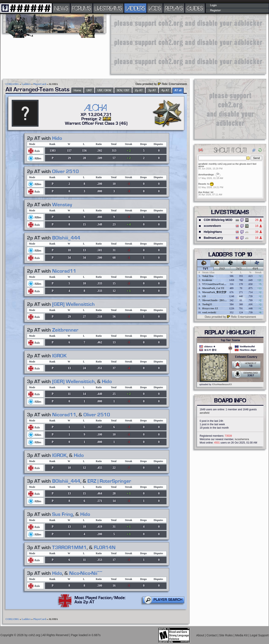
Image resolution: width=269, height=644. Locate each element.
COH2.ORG (12, 84)
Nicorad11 (64, 271)
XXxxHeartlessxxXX (222, 384)
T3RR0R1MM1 (69, 548)
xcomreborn (212, 226)
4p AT (165, 90)
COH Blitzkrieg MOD (218, 220)
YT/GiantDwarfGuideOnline (218, 284)
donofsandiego (206, 175)
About (200, 635)
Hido (57, 138)
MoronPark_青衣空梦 (214, 292)
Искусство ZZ (210, 308)
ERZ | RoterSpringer (109, 481)
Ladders (26, 84)
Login (213, 5)
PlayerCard (40, 84)
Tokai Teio (208, 276)
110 (204, 296)
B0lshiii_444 (66, 238)
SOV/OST (123, 90)
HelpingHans (213, 232)
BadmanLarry (213, 238)
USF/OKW (104, 90)
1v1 (205, 269)
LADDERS (135, 8)
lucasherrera (242, 439)
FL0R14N (105, 548)
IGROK (59, 356)
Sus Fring (63, 514)
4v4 (255, 269)
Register (215, 10)
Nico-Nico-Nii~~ (86, 573)
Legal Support (259, 635)
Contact (212, 635)
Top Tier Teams (230, 340)
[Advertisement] (155, 44)
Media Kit (242, 635)
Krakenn (207, 280)
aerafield (203, 164)
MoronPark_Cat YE (213, 288)
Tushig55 (207, 304)
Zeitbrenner (65, 330)
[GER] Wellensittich (73, 304)
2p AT (139, 90)
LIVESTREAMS (108, 8)
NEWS (61, 8)
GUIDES (195, 8)
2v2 (222, 269)
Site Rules (226, 635)
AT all (178, 90)
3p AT (152, 90)
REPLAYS (174, 8)
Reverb (202, 184)
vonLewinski (209, 312)
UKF (89, 90)
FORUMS (82, 8)
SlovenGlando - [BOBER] (216, 300)
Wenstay (62, 205)
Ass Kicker (204, 192)
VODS (155, 8)
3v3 (239, 269)
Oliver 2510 (65, 172)
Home (77, 90)
